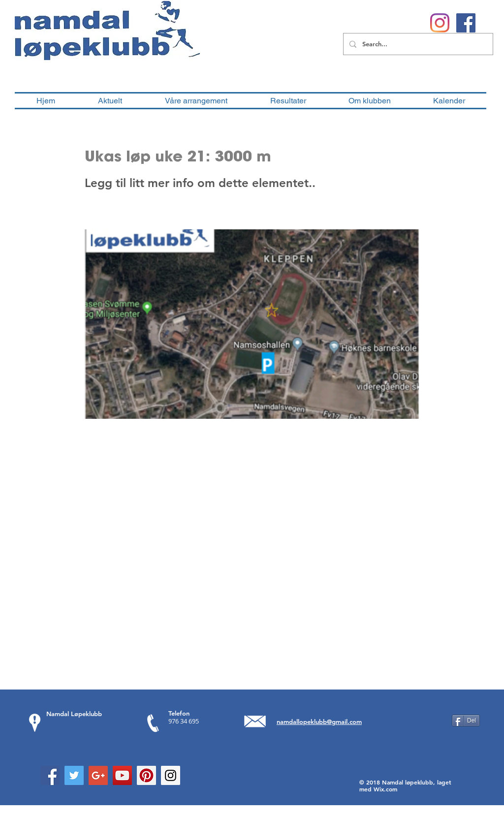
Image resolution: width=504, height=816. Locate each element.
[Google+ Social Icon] (98, 775)
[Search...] (417, 44)
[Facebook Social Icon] (50, 775)
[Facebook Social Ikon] (466, 23)
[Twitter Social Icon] (74, 775)
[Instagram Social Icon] (171, 775)
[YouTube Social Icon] (122, 775)
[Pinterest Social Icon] (146, 775)
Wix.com (385, 789)
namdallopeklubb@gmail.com (319, 722)
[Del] (466, 721)
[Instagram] (440, 23)
